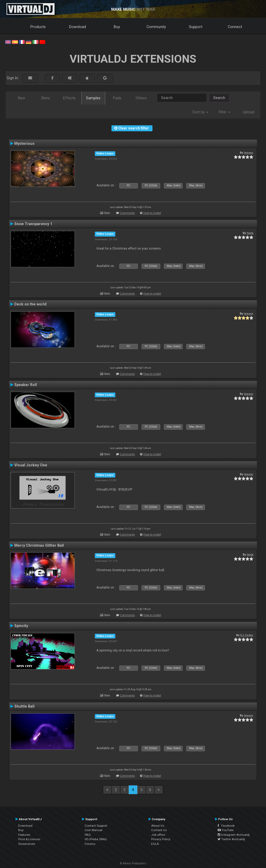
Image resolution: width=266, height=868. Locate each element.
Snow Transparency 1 (33, 224)
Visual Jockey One (31, 465)
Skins (45, 98)
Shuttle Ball (24, 706)
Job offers (158, 835)
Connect (235, 27)
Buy (117, 27)
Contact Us (159, 830)
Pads (117, 98)
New (22, 98)
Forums (90, 844)
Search (219, 98)
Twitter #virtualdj (231, 839)
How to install (152, 213)
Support (196, 27)
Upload (248, 112)
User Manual (94, 830)
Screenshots (27, 844)
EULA (155, 844)
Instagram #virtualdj (234, 835)
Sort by (200, 112)
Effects (69, 98)
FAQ (88, 835)
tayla (250, 233)
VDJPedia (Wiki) (96, 839)
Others (141, 98)
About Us (158, 826)
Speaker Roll (26, 385)
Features (24, 835)
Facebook (226, 826)
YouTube (226, 830)
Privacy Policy (161, 839)
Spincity (21, 626)
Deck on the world (30, 304)
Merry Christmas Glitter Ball (39, 545)
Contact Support (96, 826)
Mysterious (24, 143)
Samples (93, 98)
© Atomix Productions (133, 863)
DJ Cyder (247, 635)
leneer (249, 153)
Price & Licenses (29, 839)
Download (78, 27)
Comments (127, 213)
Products (38, 27)
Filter (225, 112)
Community (156, 27)
